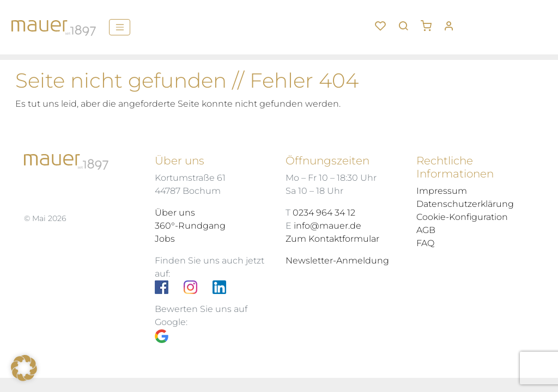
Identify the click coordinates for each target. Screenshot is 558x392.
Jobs (165, 239)
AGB (426, 230)
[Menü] (120, 27)
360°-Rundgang (190, 226)
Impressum (442, 191)
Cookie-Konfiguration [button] (462, 217)
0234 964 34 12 (324, 213)
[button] (430, 22)
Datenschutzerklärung (465, 204)
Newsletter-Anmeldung (337, 261)
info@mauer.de (327, 226)
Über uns (175, 213)
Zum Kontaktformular (332, 239)
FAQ (425, 243)
